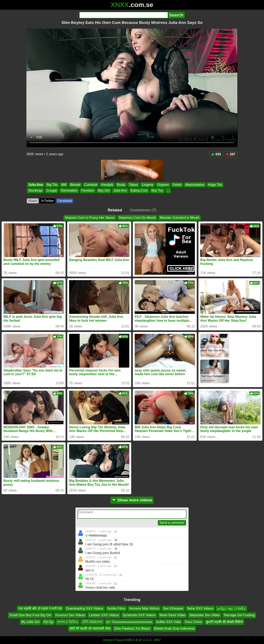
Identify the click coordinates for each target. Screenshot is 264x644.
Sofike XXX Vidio (168, 622)
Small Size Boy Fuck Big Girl (30, 615)
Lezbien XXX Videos (104, 615)
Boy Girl (104, 191)
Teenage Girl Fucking (239, 615)
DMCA (130, 640)
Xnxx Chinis (193, 622)
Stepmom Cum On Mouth (137, 218)
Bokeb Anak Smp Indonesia (174, 628)
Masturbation (195, 185)
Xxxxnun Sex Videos (70, 615)
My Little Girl (30, 622)
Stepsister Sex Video (204, 615)
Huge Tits (215, 185)
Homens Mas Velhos (144, 608)
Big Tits (52, 185)
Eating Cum (139, 191)
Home (108, 640)
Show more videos (132, 500)
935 (216, 154)
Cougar (52, 191)
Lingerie (148, 185)
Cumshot (91, 185)
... (168, 191)
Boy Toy (157, 191)
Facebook (65, 201)
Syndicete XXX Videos (139, 615)
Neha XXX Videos (200, 608)
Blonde (75, 185)
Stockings (35, 191)
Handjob (107, 185)
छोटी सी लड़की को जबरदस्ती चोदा (90, 628)
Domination (69, 191)
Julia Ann (36, 185)
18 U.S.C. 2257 (149, 640)
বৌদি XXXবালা (92, 622)
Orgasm (163, 185)
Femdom (88, 191)
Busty (121, 185)
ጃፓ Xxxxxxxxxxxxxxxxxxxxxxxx (129, 622)
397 (230, 154)
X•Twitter (47, 201)
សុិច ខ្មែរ (48, 622)
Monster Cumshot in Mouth (179, 218)
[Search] (123, 15)
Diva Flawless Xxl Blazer (132, 628)
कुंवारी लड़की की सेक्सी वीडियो (224, 622)
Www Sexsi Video (173, 615)
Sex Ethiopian (173, 608)
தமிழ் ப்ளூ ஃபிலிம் (231, 608)
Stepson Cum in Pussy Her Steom (90, 218)
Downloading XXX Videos (85, 608)
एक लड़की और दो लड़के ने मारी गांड (40, 608)
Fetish (177, 185)
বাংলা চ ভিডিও (68, 622)
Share (33, 201)
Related (115, 210)
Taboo (133, 185)
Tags (119, 640)
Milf (64, 185)
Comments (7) (143, 210)
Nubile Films (116, 608)
